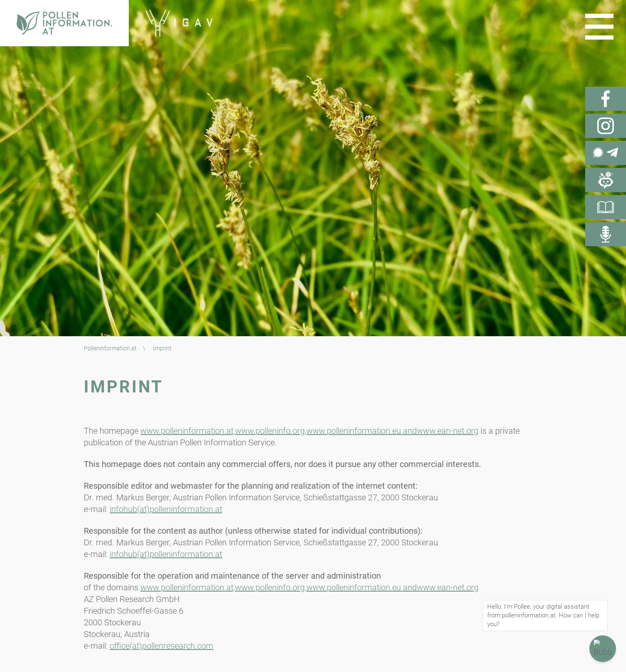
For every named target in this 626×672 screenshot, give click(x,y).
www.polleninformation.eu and (362, 431)
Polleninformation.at (110, 348)
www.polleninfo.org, (271, 431)
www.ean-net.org (448, 431)
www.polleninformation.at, (188, 431)
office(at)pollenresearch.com (162, 646)
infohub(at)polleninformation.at (166, 509)
